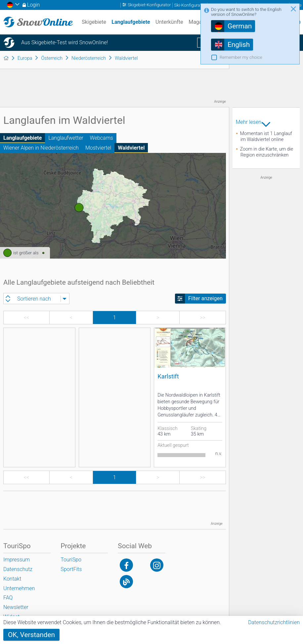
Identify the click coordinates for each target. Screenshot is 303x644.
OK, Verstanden (31, 635)
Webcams (102, 138)
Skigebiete (94, 22)
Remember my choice (241, 57)
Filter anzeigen (205, 298)
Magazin (199, 22)
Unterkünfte (169, 22)
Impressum (17, 560)
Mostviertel (98, 148)
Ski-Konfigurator (190, 5)
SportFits (71, 569)
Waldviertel (131, 148)
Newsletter (16, 607)
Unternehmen (19, 588)
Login (34, 5)
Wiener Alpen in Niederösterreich (41, 148)
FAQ (8, 598)
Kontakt (12, 579)
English (239, 45)
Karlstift (168, 376)
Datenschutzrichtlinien (274, 622)
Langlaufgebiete (22, 138)
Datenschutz (18, 569)
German (240, 26)
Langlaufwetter (66, 138)
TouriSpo (71, 560)
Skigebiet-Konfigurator (149, 5)
